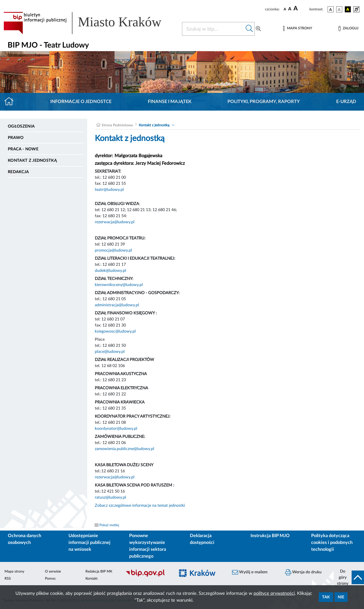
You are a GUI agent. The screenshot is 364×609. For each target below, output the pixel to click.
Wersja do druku (303, 572)
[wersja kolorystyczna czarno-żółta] (348, 9)
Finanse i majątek (170, 102)
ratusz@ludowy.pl (110, 497)
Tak (326, 597)
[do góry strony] (349, 577)
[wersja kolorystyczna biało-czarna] (339, 9)
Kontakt (92, 579)
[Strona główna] (11, 102)
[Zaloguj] (348, 28)
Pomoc (50, 579)
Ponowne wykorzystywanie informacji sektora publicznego (148, 546)
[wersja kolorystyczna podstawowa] (331, 9)
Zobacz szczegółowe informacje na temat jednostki (140, 505)
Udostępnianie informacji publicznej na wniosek (89, 543)
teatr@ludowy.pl (109, 190)
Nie (341, 597)
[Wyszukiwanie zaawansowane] (258, 29)
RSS (8, 579)
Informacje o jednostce (81, 102)
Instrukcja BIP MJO (270, 536)
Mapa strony (14, 572)
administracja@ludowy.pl (117, 305)
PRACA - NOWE (23, 149)
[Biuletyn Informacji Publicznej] (148, 576)
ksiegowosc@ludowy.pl (115, 331)
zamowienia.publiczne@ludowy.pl (124, 449)
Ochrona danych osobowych (25, 539)
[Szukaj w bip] (249, 29)
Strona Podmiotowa (117, 125)
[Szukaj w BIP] (213, 29)
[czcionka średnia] (290, 9)
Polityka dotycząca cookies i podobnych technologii (332, 543)
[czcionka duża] (301, 9)
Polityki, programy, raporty (264, 102)
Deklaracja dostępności (202, 539)
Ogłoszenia (21, 126)
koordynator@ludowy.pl (116, 429)
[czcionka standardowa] (285, 9)
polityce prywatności (274, 594)
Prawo (16, 138)
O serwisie (53, 572)
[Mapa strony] (298, 28)
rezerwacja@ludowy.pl (115, 222)
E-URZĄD (346, 102)
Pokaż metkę (109, 525)
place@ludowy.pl (110, 352)
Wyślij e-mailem (250, 572)
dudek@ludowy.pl (110, 271)
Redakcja (18, 172)
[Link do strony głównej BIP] (90, 23)
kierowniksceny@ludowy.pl (119, 285)
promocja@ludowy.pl (113, 250)
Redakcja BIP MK (99, 572)
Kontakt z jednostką (32, 160)
